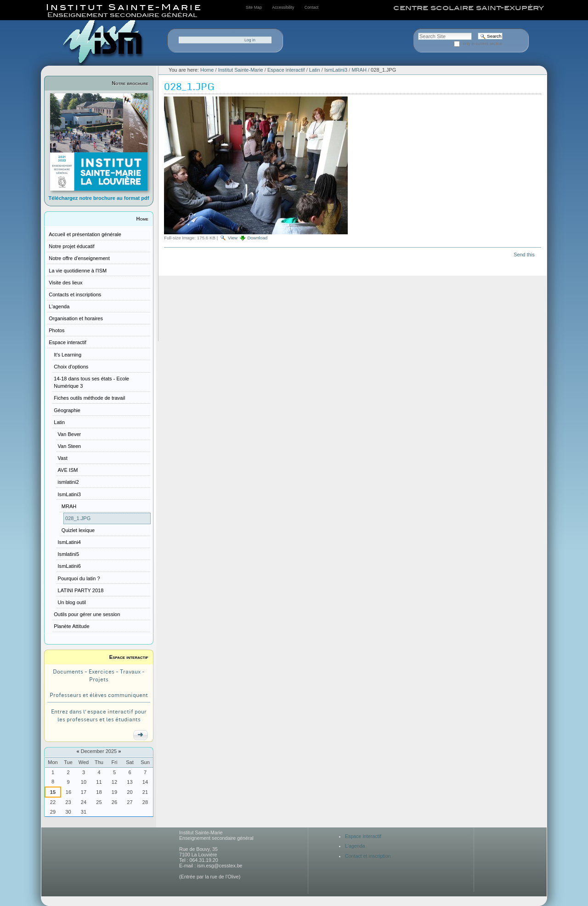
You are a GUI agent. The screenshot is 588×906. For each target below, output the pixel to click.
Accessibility (283, 7)
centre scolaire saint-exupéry (469, 8)
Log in (250, 40)
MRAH (359, 70)
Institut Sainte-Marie (241, 70)
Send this (524, 255)
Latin (315, 70)
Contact (311, 7)
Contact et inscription (368, 856)
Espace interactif (129, 657)
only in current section (483, 44)
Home (142, 219)
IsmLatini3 (336, 70)
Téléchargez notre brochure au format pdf (99, 198)
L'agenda (355, 846)
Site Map (254, 7)
